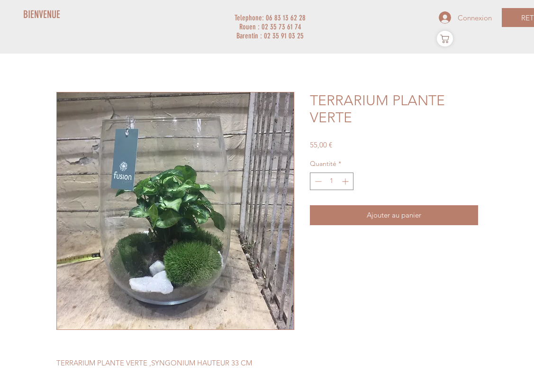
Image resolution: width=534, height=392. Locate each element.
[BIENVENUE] (42, 15)
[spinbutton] (332, 181)
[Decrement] (317, 181)
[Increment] (346, 181)
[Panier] (445, 39)
